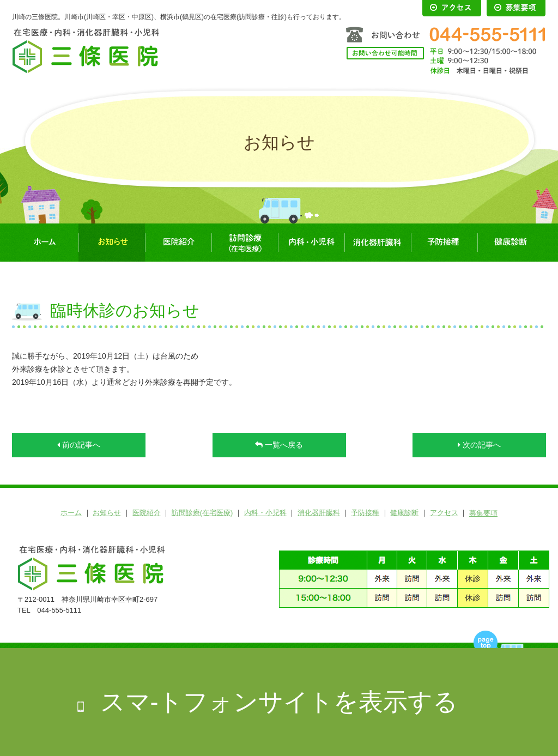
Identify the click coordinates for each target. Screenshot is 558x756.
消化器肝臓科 (378, 243)
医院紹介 (178, 243)
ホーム (45, 243)
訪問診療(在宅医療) (245, 243)
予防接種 (444, 243)
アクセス (444, 513)
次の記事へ (479, 445)
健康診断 (511, 243)
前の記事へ (79, 445)
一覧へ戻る (279, 445)
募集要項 (483, 513)
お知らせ (112, 243)
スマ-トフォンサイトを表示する (279, 702)
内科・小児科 (311, 243)
